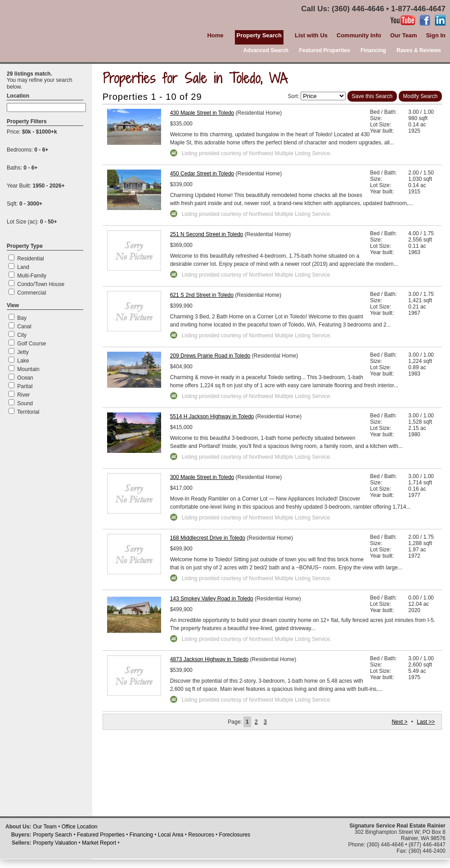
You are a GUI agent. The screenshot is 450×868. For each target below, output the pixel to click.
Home (215, 35)
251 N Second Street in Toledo (207, 234)
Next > (399, 722)
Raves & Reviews (419, 50)
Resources (201, 835)
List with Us (311, 35)
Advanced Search (266, 50)
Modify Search (421, 96)
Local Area (171, 835)
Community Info (359, 35)
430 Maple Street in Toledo (202, 113)
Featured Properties (325, 50)
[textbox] (46, 107)
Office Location (80, 827)
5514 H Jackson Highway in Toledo (212, 416)
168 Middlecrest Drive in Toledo (208, 538)
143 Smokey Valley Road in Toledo (212, 599)
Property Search (52, 835)
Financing (373, 50)
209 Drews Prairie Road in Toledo (210, 356)
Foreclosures (235, 835)
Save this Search (372, 96)
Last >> (426, 722)
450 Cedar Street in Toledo (202, 174)
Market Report (99, 843)
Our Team (404, 35)
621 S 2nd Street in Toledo (202, 295)
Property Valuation (55, 843)
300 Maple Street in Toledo (202, 477)
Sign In (436, 35)
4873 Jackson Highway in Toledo (209, 659)
